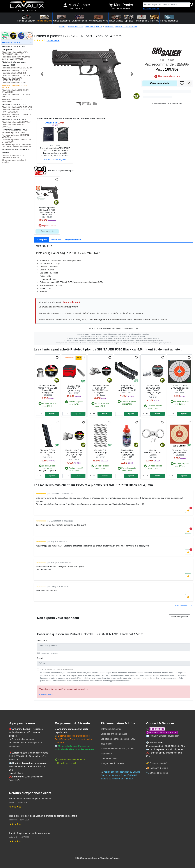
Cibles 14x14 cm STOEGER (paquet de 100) (180, 388)
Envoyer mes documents (112, 763)
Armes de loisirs (75, 26)
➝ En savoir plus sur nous (21, 739)
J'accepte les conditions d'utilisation (57, 669)
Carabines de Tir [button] (80, 18)
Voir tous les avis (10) (183, 605)
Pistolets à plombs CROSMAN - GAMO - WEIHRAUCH (16, 58)
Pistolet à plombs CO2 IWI (14, 83)
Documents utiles (109, 759)
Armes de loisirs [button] (44, 18)
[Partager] (189, 83)
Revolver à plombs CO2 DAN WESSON (15, 136)
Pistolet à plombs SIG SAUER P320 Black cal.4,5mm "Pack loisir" (47, 211)
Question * (42, 641)
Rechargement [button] (142, 18)
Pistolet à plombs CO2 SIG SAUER (121, 26)
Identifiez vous (77, 8)
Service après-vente (159, 773)
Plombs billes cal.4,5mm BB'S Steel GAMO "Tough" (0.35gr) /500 (153, 390)
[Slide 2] (84, 104)
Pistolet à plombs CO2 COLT (15, 70)
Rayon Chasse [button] (116, 18)
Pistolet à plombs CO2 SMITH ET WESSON (16, 91)
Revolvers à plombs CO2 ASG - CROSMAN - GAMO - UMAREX (17, 146)
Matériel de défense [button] (26, 18)
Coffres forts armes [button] (169, 18)
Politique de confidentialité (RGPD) (117, 749)
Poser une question (179, 617)
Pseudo (41, 658)
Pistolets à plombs (94, 26)
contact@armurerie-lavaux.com (164, 736)
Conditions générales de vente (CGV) (118, 739)
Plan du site (106, 754)
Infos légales (107, 744)
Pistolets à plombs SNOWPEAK (17, 122)
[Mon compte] (65, 5)
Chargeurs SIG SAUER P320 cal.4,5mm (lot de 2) (127, 388)
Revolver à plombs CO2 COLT (16, 132)
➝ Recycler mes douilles (66, 763)
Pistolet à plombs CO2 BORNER (17, 107)
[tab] (42, 240)
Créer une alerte (160, 83)
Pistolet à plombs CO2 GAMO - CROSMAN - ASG (16, 115)
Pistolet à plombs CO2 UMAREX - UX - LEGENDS (17, 111)
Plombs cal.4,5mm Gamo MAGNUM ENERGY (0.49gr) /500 (74, 454)
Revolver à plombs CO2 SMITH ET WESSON (16, 141)
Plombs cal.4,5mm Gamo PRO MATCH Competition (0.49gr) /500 (47, 389)
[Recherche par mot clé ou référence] (166, 5)
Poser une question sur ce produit (167, 103)
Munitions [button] (154, 18)
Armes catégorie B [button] (62, 18)
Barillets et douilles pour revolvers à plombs (13, 156)
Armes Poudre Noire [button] (98, 18)
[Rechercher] (192, 5)
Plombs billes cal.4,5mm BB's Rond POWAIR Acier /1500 (127, 454)
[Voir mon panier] (111, 5)
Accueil (62, 26)
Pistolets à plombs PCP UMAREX (13, 126)
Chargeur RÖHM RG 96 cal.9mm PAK (48, 453)
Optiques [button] (129, 18)
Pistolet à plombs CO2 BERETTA (17, 68)
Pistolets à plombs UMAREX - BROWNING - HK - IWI (16, 53)
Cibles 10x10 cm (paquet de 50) (180, 451)
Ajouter (52, 413)
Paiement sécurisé (158, 763)
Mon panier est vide (121, 8)
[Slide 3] (90, 104)
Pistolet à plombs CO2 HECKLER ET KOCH (12, 79)
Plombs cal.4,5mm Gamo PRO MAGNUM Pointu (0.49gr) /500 (100, 389)
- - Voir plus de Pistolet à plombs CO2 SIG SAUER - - (114, 328)
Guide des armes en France (114, 734)
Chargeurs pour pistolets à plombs (14, 161)
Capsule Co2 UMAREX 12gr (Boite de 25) (74, 388)
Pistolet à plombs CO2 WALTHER (12, 100)
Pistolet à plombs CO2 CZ (14, 73)
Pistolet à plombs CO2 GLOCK (16, 76)
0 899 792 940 (157, 729)
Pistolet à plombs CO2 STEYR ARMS (16, 96)
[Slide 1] (79, 104)
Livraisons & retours (159, 768)
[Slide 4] (95, 104)
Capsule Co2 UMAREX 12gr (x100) (100, 453)
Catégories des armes (111, 729)
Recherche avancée (151, 9)
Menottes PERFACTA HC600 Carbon (153, 453)
